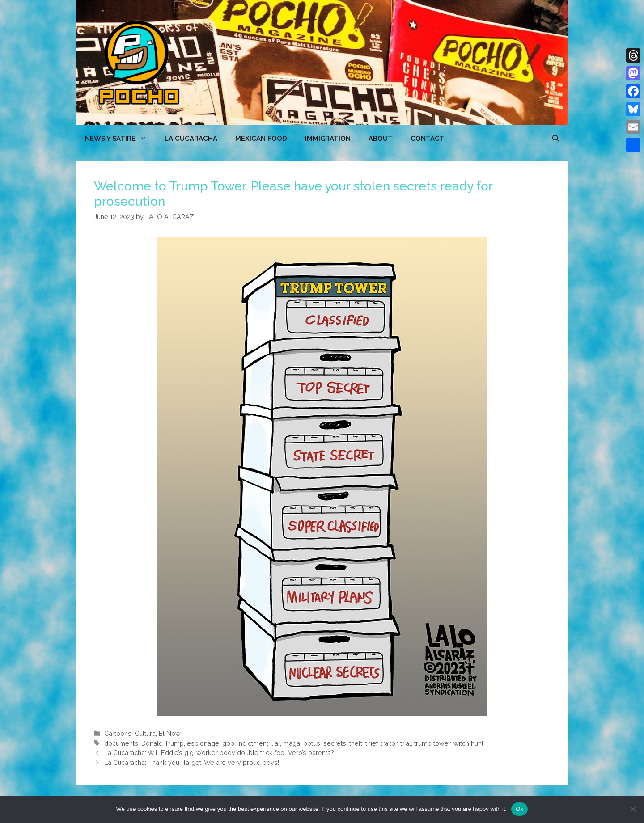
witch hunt (468, 743)
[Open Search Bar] (556, 139)
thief (371, 743)
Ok (519, 809)
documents (121, 743)
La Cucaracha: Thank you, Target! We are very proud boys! (192, 762)
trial (406, 743)
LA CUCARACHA (191, 139)
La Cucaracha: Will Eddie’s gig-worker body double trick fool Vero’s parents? (219, 753)
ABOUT (381, 139)
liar (276, 743)
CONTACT (428, 139)
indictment (253, 743)
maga (292, 743)
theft (356, 743)
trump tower (432, 743)
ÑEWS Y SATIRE (120, 139)
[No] (633, 809)
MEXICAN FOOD (261, 139)
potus (312, 743)
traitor (389, 743)
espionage (203, 743)
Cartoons (118, 733)
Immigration (328, 139)
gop (228, 743)
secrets (335, 743)
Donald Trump (163, 743)
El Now (170, 733)
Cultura (145, 733)
